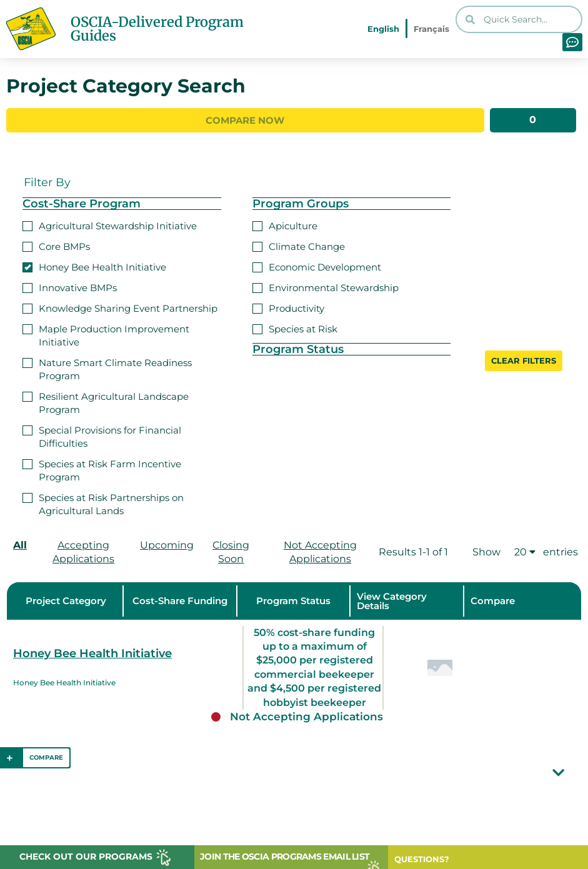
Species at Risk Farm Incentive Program (102, 469)
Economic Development (317, 266)
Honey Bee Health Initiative (94, 266)
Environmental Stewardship (326, 286)
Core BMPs (56, 245)
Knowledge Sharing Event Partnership (120, 307)
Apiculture (285, 225)
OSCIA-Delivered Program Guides (157, 29)
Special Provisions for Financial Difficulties (102, 435)
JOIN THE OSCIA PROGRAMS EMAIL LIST (285, 857)
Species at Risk (295, 328)
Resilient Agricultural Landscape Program (106, 402)
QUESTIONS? (422, 859)
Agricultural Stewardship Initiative (110, 225)
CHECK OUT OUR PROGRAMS (86, 857)
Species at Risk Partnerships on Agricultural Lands (103, 503)
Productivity (288, 307)
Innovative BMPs (70, 286)
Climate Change (299, 245)
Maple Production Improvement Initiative (106, 334)
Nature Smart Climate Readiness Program (107, 368)
